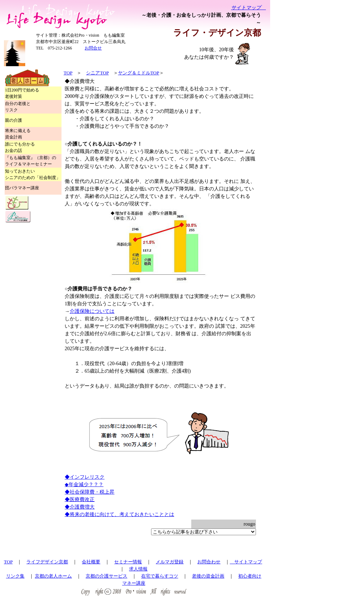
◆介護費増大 (80, 507)
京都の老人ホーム (53, 576)
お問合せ (93, 48)
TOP (68, 73)
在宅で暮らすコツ (160, 576)
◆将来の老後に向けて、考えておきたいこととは (119, 514)
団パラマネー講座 (22, 188)
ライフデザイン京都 (47, 562)
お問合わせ (209, 562)
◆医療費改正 (80, 499)
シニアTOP (97, 73)
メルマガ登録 (170, 562)
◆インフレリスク (85, 477)
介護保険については (92, 311)
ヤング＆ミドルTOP (139, 73)
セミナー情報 (128, 562)
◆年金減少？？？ (84, 485)
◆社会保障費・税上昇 (90, 492)
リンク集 (15, 576)
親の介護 (14, 120)
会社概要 (91, 562)
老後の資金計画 (208, 576)
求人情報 (138, 569)
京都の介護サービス (106, 576)
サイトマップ (248, 8)
